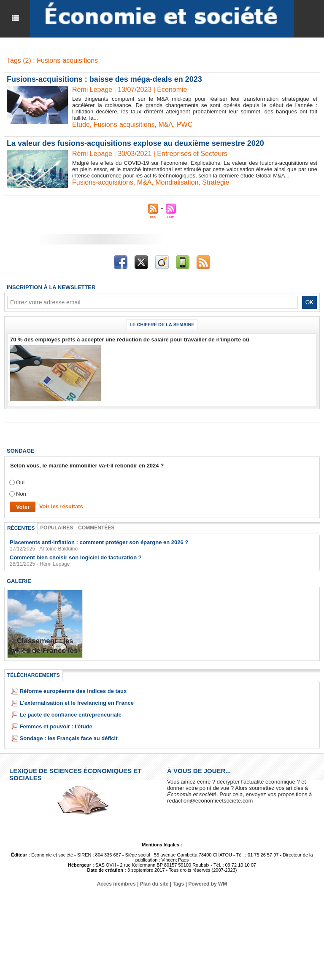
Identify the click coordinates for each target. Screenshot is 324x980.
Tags (178, 883)
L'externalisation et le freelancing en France (77, 702)
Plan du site (154, 883)
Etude (81, 124)
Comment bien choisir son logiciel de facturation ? (76, 557)
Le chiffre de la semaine (162, 324)
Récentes (21, 528)
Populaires (57, 527)
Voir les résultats (61, 506)
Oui (20, 482)
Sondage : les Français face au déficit (69, 738)
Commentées (96, 527)
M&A (166, 124)
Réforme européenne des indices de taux (73, 691)
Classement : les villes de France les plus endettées (45, 650)
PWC (185, 124)
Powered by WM (208, 883)
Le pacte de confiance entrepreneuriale (71, 714)
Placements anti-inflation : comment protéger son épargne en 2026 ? (99, 542)
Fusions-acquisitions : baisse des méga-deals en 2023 (104, 79)
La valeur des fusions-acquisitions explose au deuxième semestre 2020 (135, 143)
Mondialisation (177, 182)
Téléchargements (34, 675)
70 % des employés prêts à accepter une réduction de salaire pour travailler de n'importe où (130, 339)
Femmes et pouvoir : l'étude (56, 726)
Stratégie (216, 182)
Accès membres (116, 883)
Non (21, 493)
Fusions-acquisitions (124, 124)
